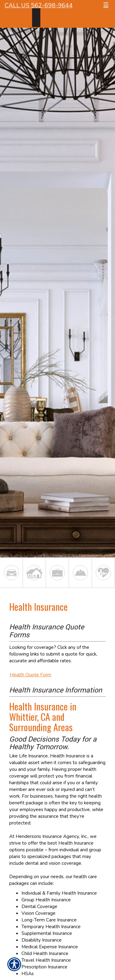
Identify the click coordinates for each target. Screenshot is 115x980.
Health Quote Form (31, 675)
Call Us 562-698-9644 (39, 5)
